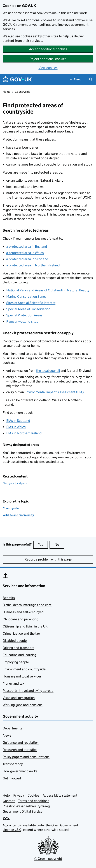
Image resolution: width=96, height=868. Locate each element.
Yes (43, 544)
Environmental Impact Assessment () (54, 392)
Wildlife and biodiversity (18, 515)
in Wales (16, 427)
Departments (12, 728)
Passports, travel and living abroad (28, 691)
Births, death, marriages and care (27, 605)
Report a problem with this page (48, 559)
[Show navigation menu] (76, 79)
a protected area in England (27, 247)
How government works (20, 771)
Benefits (9, 598)
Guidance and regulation (21, 743)
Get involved (12, 778)
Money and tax (13, 683)
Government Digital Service (23, 811)
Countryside (23, 92)
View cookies (48, 68)
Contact (9, 801)
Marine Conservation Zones (26, 297)
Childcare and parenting (20, 619)
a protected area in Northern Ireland (33, 265)
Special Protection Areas (24, 315)
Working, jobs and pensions (23, 705)
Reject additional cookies (48, 59)
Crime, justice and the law (22, 633)
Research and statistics (20, 750)
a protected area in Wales (25, 253)
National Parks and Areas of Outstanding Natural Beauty (48, 290)
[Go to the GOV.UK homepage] (17, 79)
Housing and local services (22, 676)
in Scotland (18, 421)
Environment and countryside (24, 669)
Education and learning (20, 655)
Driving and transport (18, 648)
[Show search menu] (91, 79)
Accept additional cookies (48, 49)
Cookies (33, 795)
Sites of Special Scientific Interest (31, 303)
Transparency (13, 764)
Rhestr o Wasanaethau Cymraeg (26, 806)
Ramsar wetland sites (22, 322)
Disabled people (15, 641)
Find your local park (15, 483)
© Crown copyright (48, 859)
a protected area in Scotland (27, 259)
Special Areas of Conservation (28, 309)
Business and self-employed (23, 612)
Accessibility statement (60, 795)
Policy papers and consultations (26, 757)
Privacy (19, 795)
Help (6, 795)
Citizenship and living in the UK (25, 626)
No (59, 544)
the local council (48, 371)
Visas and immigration (19, 698)
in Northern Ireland (24, 433)
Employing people (16, 662)
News (7, 735)
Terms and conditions (34, 801)
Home (6, 92)
